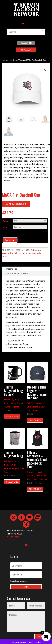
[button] (45, 70)
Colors (6, 221)
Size (5, 227)
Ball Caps (18, 253)
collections (13, 60)
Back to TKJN (26, 43)
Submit (40, 637)
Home (5, 60)
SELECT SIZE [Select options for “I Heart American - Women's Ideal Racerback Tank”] (35, 489)
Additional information (18, 273)
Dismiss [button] (37, 642)
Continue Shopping (16, 204)
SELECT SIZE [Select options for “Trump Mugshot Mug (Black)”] (12, 417)
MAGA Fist (37, 253)
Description (12, 269)
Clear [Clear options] (45, 231)
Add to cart (10, 240)
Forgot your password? (20, 581)
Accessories (7, 253)
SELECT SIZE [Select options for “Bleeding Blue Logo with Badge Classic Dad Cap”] (35, 420)
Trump (22, 60)
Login (26, 587)
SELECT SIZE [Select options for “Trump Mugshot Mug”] (12, 482)
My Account (26, 50)
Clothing (27, 253)
